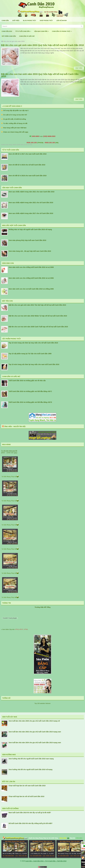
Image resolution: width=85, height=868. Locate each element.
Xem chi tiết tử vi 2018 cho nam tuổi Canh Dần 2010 (28, 176)
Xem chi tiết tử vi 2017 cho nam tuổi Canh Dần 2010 (28, 154)
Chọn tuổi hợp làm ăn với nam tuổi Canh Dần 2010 (27, 786)
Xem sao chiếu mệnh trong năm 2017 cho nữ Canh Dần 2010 (31, 213)
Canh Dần (5, 21)
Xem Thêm (79, 68)
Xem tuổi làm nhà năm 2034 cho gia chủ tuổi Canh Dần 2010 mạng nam (35, 743)
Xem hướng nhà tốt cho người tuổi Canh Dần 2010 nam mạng (31, 759)
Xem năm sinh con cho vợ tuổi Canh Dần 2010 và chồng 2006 (31, 289)
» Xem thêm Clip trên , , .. (15, 629)
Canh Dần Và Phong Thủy (63, 31)
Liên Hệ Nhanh (62, 21)
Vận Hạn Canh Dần (42, 31)
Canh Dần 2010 (7, 31)
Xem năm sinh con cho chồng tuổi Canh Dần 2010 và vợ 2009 (31, 267)
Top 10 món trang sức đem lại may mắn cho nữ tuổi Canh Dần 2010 (33, 343)
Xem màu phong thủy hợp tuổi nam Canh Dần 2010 (27, 240)
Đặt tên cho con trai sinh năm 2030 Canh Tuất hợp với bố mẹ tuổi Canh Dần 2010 (38, 327)
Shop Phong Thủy (46, 21)
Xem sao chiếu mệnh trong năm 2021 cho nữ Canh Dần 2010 (31, 203)
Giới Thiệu (16, 21)
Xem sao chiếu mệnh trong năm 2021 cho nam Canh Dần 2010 (31, 192)
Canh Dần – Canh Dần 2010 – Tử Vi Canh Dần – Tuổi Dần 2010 (46, 861)
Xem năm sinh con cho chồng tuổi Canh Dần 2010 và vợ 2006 (31, 278)
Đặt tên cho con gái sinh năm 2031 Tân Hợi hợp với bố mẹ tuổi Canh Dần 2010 (37, 305)
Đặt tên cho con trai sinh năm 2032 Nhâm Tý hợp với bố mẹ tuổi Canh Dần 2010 (38, 316)
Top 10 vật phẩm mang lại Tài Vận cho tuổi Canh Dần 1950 (30, 354)
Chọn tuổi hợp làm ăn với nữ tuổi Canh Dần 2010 (26, 796)
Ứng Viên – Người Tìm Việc (15, 426)
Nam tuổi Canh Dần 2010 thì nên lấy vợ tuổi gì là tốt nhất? (30, 813)
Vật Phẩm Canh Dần (9, 36)
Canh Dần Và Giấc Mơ (27, 36)
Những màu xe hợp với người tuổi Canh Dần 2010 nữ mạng (30, 229)
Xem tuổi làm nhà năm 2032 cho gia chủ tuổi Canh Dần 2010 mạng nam (35, 732)
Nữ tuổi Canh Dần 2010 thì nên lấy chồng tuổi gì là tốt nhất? (31, 823)
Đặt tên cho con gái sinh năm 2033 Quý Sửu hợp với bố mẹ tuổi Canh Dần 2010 (42, 45)
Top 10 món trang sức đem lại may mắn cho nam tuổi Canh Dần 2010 (34, 364)
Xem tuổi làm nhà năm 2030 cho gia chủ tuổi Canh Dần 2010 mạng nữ (34, 721)
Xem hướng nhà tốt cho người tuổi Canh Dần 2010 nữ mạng (30, 769)
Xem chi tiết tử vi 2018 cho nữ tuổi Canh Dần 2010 (27, 165)
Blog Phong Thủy (30, 21)
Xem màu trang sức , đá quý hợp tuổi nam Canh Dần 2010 (30, 251)
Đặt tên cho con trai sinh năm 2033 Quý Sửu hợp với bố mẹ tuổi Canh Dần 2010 (40, 75)
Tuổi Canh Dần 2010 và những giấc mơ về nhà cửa (27, 381)
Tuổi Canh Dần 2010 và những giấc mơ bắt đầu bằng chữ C (30, 391)
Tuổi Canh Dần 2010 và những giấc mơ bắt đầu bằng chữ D (30, 402)
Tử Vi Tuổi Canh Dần (24, 31)
